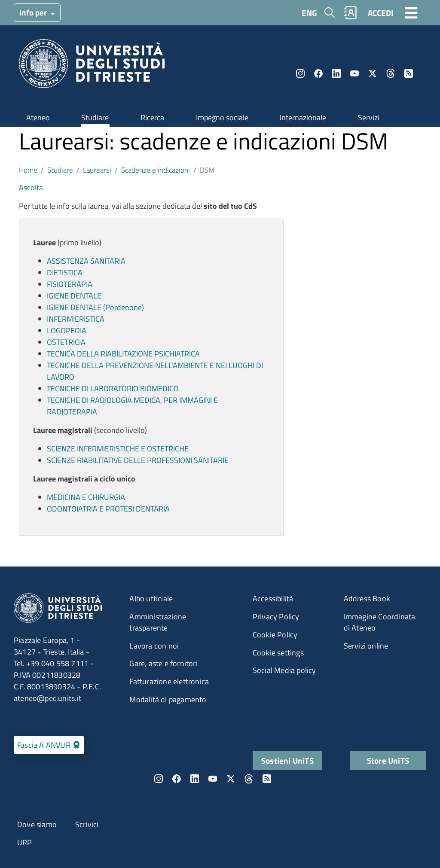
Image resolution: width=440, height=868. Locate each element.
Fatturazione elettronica (169, 681)
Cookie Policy (275, 635)
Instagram (300, 73)
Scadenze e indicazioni (156, 170)
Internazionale (303, 117)
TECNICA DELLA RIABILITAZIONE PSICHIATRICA (123, 354)
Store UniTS (388, 760)
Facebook (318, 73)
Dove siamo (37, 824)
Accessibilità (273, 598)
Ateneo (38, 117)
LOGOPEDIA (67, 330)
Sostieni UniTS (287, 760)
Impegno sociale (222, 117)
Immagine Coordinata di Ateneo (380, 622)
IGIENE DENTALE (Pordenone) (95, 307)
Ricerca (152, 117)
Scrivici (87, 824)
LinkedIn (336, 73)
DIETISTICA (65, 273)
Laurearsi (97, 170)
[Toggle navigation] (411, 12)
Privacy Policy (276, 617)
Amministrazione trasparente (158, 622)
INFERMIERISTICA (76, 319)
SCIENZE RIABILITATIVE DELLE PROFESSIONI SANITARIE (138, 460)
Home (28, 170)
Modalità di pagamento (168, 699)
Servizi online (366, 646)
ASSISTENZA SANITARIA (86, 261)
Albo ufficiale (151, 598)
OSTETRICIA (66, 342)
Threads (391, 73)
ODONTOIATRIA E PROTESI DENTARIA (108, 509)
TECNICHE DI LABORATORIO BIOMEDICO (113, 388)
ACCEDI (380, 13)
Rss (409, 73)
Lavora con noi (154, 646)
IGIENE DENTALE (74, 296)
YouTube (354, 73)
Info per (34, 12)
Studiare (95, 117)
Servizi (369, 117)
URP (25, 842)
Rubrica (351, 13)
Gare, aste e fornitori (163, 663)
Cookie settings (278, 653)
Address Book (367, 598)
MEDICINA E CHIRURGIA (86, 497)
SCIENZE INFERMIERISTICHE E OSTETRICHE (118, 449)
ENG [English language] (309, 13)
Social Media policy (284, 670)
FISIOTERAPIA (70, 284)
